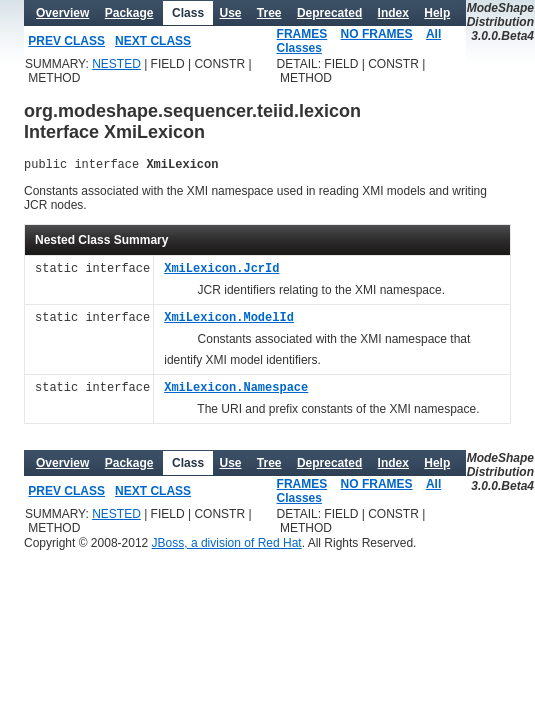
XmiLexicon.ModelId (229, 321)
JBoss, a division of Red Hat (227, 546)
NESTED (116, 64)
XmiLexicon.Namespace (236, 391)
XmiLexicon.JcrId (221, 272)
